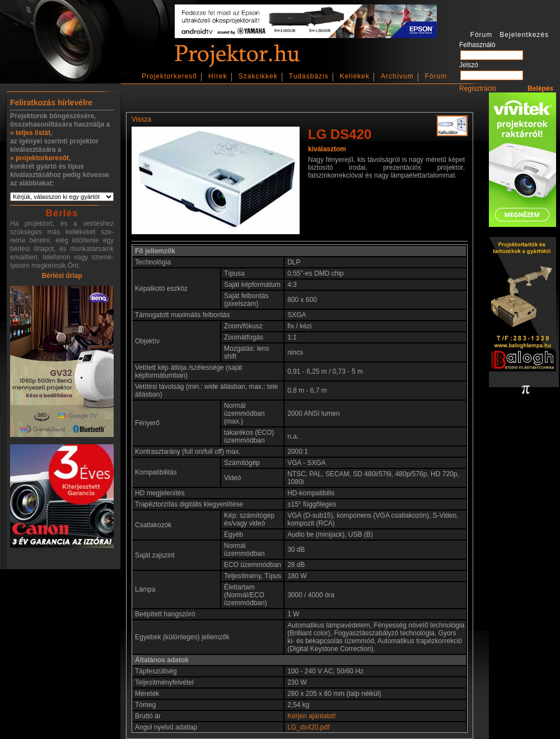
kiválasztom (327, 149)
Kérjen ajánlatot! (312, 716)
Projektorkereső (169, 76)
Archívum (397, 76)
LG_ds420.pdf (308, 727)
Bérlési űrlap (62, 276)
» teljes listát (30, 133)
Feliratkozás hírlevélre (51, 103)
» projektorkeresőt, (40, 158)
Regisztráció (478, 89)
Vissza (141, 119)
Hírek (218, 76)
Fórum (436, 76)
